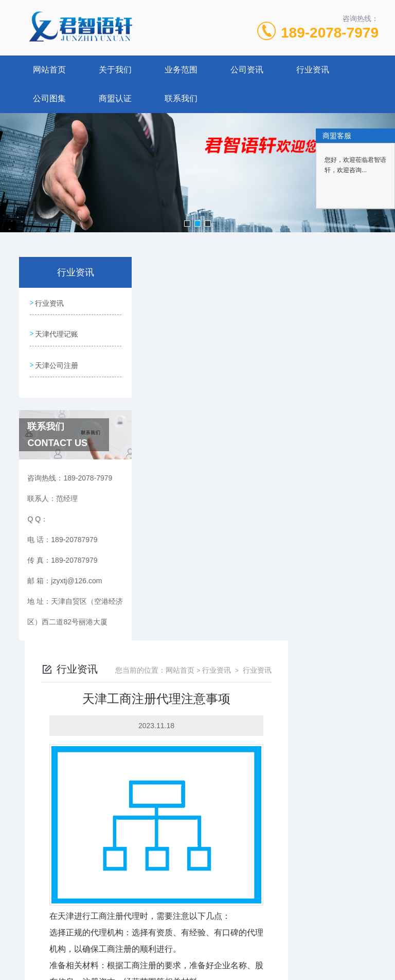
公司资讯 (247, 70)
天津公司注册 (57, 361)
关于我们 (115, 70)
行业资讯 (313, 70)
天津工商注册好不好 (193, 796)
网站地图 (197, 927)
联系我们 (181, 98)
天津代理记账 (57, 331)
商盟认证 (115, 98)
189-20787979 (116, 877)
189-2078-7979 (330, 33)
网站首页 (49, 70)
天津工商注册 (247, 730)
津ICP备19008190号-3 (284, 894)
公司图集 (49, 98)
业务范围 (181, 70)
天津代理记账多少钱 (193, 813)
